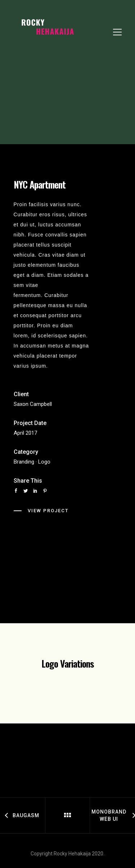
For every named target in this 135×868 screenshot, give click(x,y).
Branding (24, 462)
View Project (48, 511)
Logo (44, 462)
